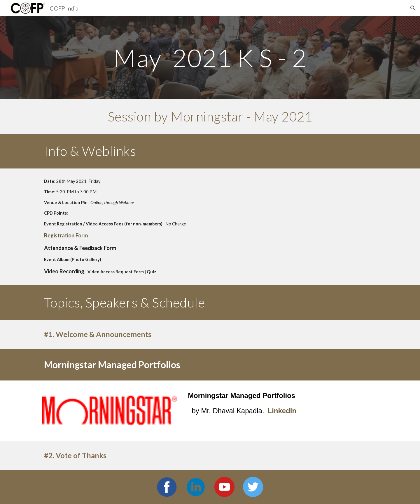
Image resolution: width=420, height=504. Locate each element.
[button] (413, 8)
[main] (210, 58)
